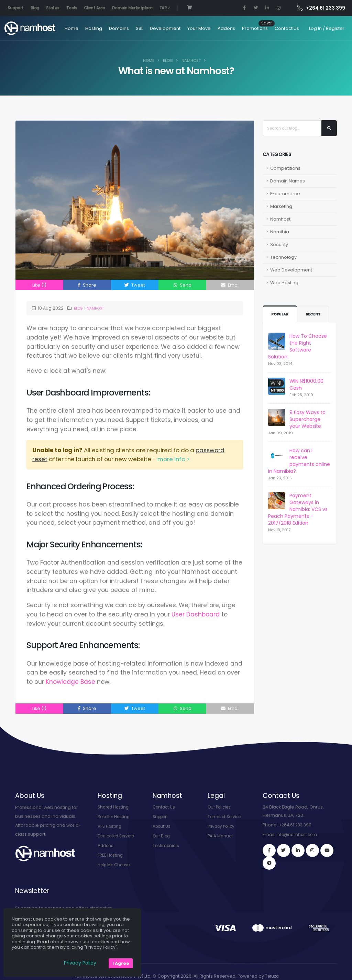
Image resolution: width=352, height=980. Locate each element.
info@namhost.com (298, 834)
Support (16, 8)
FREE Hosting (111, 855)
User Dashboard (196, 614)
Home (59, 28)
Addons (214, 28)
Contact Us (274, 28)
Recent (316, 314)
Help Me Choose (116, 865)
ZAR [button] (165, 8)
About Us (162, 826)
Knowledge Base (70, 682)
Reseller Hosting (116, 817)
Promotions (243, 28)
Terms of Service (226, 817)
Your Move (187, 28)
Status (53, 8)
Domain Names (288, 181)
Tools (72, 8)
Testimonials (167, 845)
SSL (127, 28)
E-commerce (285, 194)
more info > (174, 459)
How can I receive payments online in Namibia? (299, 461)
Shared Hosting (115, 807)
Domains (107, 28)
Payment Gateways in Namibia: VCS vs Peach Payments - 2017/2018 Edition (298, 509)
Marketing (281, 206)
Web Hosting (284, 283)
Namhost (191, 60)
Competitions (285, 168)
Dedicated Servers (119, 836)
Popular (281, 314)
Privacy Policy (222, 826)
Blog (35, 8)
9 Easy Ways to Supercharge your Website (307, 419)
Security (279, 244)
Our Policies (221, 807)
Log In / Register (327, 28)
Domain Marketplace (132, 8)
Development (153, 28)
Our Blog (162, 836)
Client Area (95, 8)
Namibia (280, 232)
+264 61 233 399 (321, 8)
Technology (283, 257)
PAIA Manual (221, 836)
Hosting (81, 28)
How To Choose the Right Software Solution (298, 346)
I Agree (121, 963)
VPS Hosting (111, 826)
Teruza (272, 964)
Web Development (291, 270)
